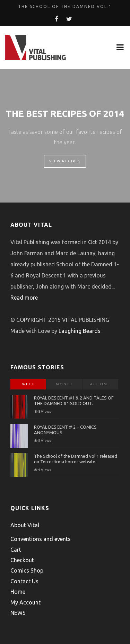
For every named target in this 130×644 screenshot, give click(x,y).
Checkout (22, 560)
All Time (100, 384)
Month (64, 384)
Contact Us (24, 581)
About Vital (25, 525)
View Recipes (65, 161)
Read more (24, 298)
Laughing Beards (80, 331)
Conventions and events (41, 539)
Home (18, 592)
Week (28, 384)
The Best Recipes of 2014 (65, 114)
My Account (25, 602)
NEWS (18, 613)
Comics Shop (27, 570)
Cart (16, 550)
